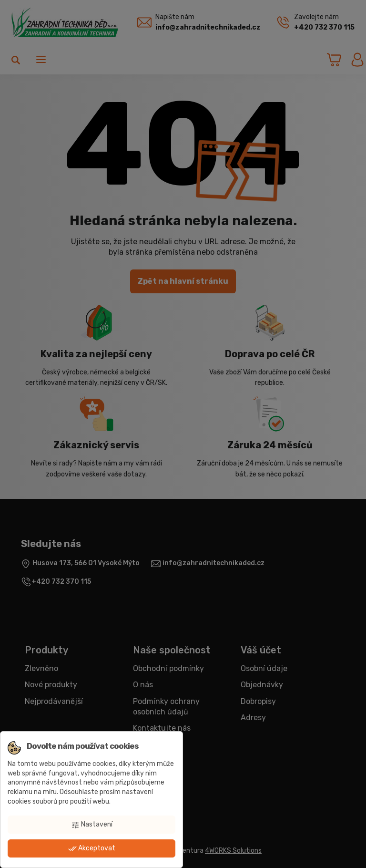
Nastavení (92, 825)
